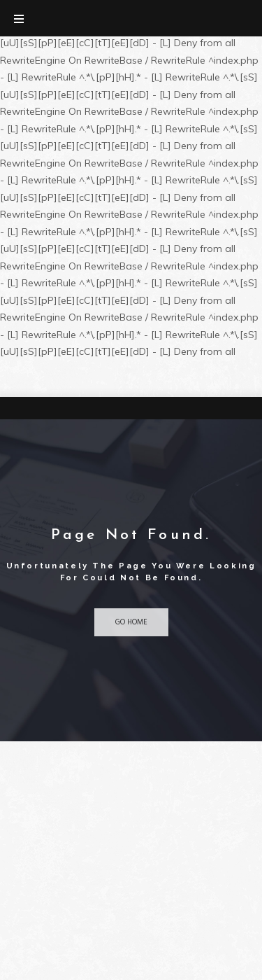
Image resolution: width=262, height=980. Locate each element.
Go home (131, 622)
